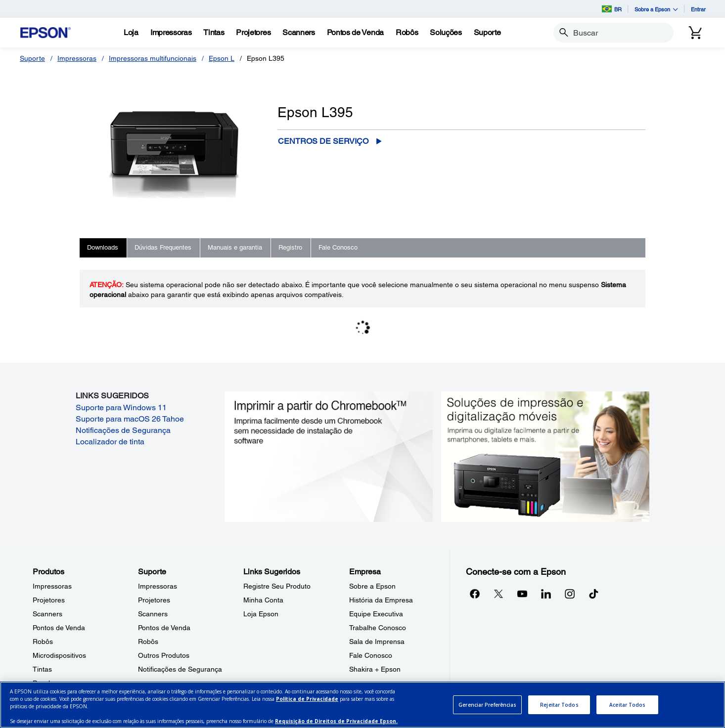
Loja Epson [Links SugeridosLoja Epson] (261, 614)
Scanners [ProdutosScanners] (47, 614)
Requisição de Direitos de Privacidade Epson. (336, 721)
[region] (362, 705)
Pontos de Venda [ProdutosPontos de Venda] (59, 628)
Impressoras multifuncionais (153, 58)
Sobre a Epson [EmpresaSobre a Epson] (372, 586)
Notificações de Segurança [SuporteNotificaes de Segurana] (180, 669)
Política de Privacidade (307, 699)
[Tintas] (214, 33)
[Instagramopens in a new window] (570, 594)
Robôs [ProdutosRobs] (43, 642)
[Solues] (446, 33)
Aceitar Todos (627, 705)
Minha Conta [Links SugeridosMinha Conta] (263, 600)
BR (612, 9)
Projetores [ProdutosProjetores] (49, 600)
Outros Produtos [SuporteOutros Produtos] (164, 655)
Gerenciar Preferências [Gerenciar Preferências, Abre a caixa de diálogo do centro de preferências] (487, 705)
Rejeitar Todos (559, 705)
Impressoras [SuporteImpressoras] (158, 586)
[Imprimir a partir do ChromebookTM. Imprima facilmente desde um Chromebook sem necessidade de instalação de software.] (329, 456)
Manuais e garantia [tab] (235, 247)
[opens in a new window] (593, 594)
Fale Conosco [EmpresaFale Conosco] (371, 655)
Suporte (32, 58)
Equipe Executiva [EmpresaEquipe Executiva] (376, 614)
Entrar (698, 9)
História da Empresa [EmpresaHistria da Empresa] (381, 600)
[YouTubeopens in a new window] (522, 594)
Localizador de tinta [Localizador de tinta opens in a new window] (110, 442)
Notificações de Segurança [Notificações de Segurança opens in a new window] (123, 430)
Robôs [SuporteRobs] (148, 642)
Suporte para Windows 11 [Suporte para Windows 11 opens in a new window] (121, 407)
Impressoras (77, 58)
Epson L (222, 58)
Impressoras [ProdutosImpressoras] (52, 586)
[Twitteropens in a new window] (498, 594)
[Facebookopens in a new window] (475, 594)
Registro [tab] (290, 247)
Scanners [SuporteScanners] (153, 614)
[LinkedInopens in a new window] (546, 594)
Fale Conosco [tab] (338, 247)
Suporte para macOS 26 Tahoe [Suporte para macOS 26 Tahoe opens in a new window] (130, 419)
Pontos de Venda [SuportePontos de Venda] (164, 628)
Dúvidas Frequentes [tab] (163, 247)
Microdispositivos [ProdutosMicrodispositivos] (59, 655)
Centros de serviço (323, 141)
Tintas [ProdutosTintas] (42, 669)
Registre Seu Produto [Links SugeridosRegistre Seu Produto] (277, 586)
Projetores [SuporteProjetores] (154, 600)
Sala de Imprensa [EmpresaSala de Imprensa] (377, 642)
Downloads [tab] (103, 247)
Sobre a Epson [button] (656, 9)
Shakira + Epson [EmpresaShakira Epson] (375, 669)
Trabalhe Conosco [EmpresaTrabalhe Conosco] (378, 628)
